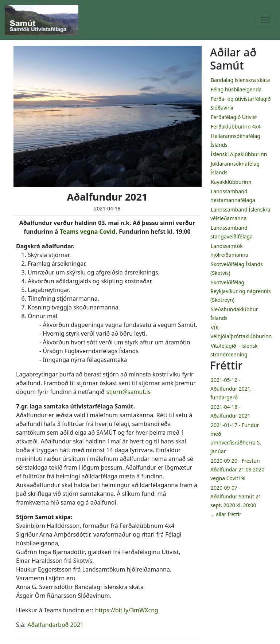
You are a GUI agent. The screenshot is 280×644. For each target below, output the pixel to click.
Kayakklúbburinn (231, 182)
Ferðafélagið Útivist (234, 117)
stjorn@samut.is (129, 392)
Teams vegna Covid (87, 232)
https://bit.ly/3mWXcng (127, 610)
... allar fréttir (226, 514)
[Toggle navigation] (265, 20)
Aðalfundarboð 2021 (55, 625)
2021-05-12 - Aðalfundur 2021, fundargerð (231, 389)
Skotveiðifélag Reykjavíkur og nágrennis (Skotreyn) (241, 291)
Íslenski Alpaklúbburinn (239, 154)
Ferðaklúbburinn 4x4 (236, 127)
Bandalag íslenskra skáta (240, 80)
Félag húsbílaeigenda (236, 89)
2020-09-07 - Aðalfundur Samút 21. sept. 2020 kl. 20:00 (236, 496)
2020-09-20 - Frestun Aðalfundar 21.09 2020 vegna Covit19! (237, 469)
